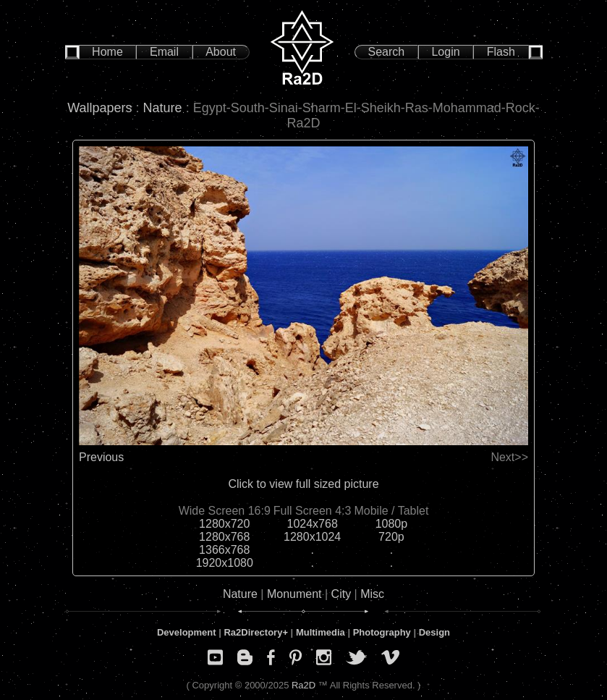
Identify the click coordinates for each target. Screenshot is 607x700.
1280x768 (224, 537)
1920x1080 (225, 563)
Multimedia (321, 632)
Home (107, 52)
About (221, 52)
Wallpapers (99, 108)
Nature (163, 108)
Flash (501, 52)
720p (391, 537)
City (341, 594)
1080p (392, 524)
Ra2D (303, 685)
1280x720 (224, 524)
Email (164, 52)
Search (387, 52)
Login (445, 52)
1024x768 (313, 524)
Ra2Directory (253, 632)
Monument (294, 594)
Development (187, 632)
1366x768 (224, 550)
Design (434, 632)
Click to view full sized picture (303, 484)
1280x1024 (312, 537)
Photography (382, 632)
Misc (372, 594)
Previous (101, 457)
